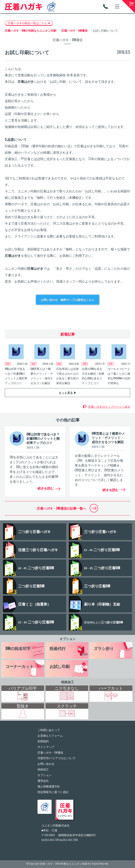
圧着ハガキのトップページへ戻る (109, 406)
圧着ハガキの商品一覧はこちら (27, 23)
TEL (106, 6)
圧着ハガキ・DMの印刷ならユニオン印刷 (63, 863)
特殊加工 (68, 682)
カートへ (128, 7)
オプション (68, 639)
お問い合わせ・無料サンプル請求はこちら (68, 300)
